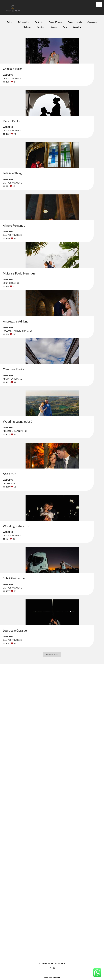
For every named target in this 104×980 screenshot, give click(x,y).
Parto (65, 27)
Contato (60, 963)
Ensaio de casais (75, 22)
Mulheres (27, 27)
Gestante (39, 22)
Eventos (40, 27)
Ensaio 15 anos (55, 22)
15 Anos (53, 27)
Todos (9, 22)
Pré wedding (24, 22)
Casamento (92, 22)
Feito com (52, 978)
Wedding (77, 27)
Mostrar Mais (52, 654)
